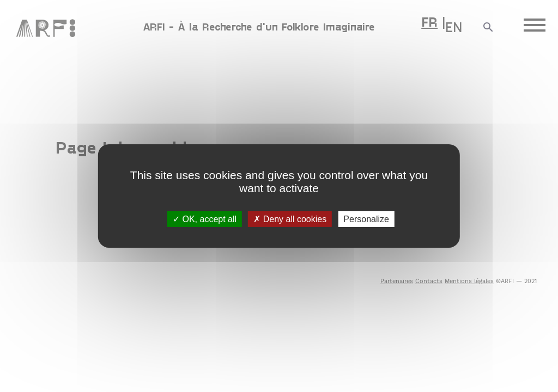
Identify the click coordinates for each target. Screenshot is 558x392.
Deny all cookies (290, 219)
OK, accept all (205, 219)
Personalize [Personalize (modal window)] (366, 219)
